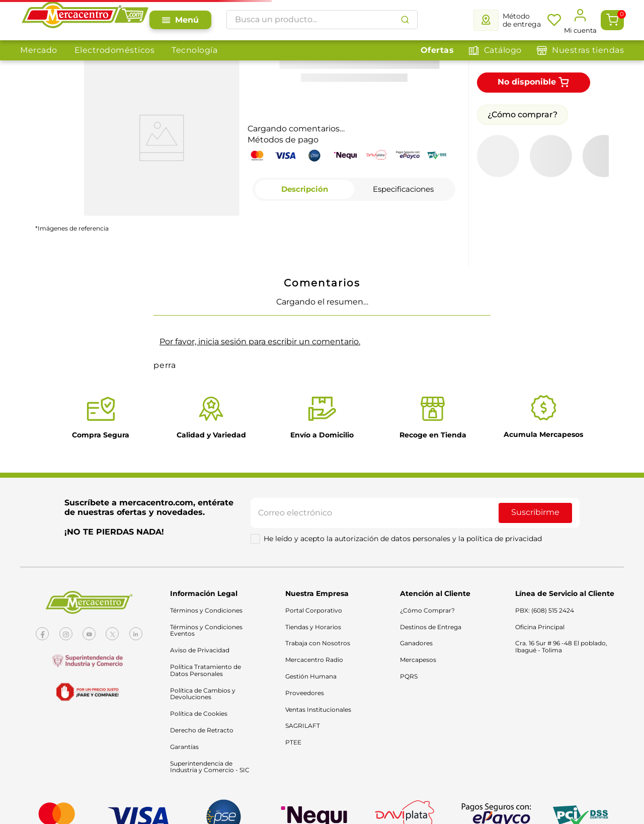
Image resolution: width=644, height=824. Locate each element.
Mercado (39, 50)
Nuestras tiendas (588, 50)
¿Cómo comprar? (522, 115)
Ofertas (437, 50)
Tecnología (194, 50)
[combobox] (322, 20)
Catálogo (503, 50)
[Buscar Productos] (405, 20)
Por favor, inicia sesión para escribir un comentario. (260, 342)
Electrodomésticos (115, 50)
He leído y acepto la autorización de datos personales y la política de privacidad (403, 539)
